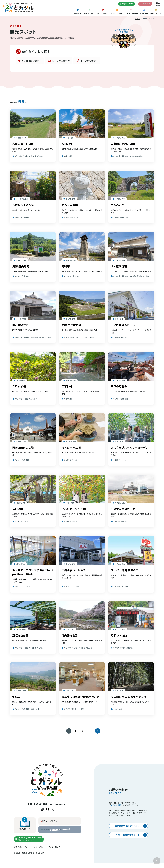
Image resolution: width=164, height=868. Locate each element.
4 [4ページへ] (90, 736)
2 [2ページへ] (76, 736)
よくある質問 (116, 810)
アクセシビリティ (55, 852)
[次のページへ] (98, 736)
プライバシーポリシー (22, 852)
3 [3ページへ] (83, 736)
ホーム (137, 24)
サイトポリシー (40, 852)
